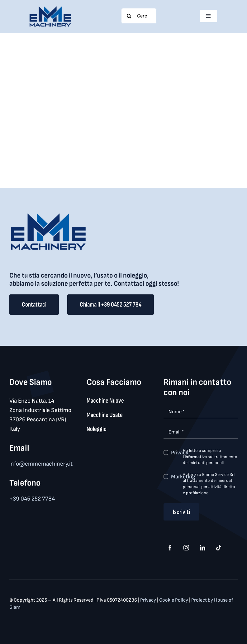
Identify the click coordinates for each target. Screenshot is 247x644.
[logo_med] (50, 9)
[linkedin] (202, 548)
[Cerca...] (139, 16)
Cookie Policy (174, 600)
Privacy (180, 453)
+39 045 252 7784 (32, 499)
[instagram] (186, 548)
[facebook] (170, 548)
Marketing (183, 477)
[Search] (129, 16)
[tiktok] (219, 548)
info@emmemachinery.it (41, 464)
